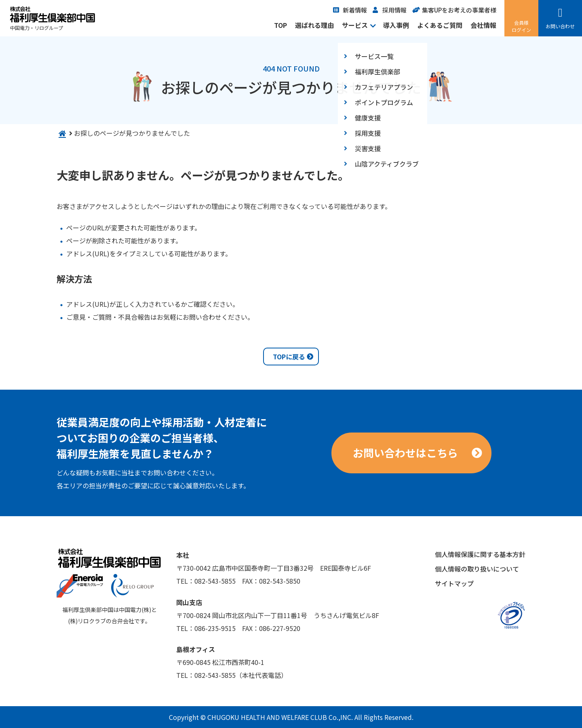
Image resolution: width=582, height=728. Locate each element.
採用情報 (394, 10)
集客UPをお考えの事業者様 (459, 10)
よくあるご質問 (440, 25)
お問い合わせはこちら (405, 453)
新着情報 (355, 10)
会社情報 (483, 25)
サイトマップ (454, 583)
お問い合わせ (560, 26)
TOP (280, 25)
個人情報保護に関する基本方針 (480, 554)
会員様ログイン (521, 26)
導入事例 (396, 25)
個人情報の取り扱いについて (477, 569)
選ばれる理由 (314, 25)
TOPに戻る (289, 357)
